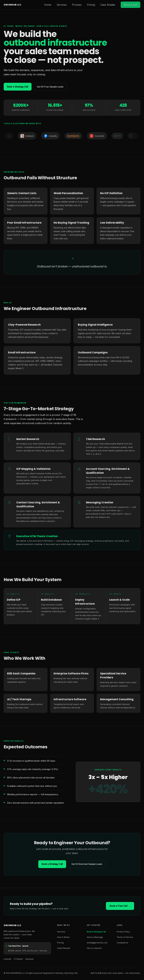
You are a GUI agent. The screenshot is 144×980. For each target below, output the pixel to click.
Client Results (64, 949)
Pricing (91, 5)
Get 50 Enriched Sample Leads (88, 864)
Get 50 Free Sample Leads (53, 87)
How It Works (63, 938)
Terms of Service (125, 938)
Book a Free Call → (120, 906)
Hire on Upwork (94, 949)
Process (77, 5)
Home (48, 5)
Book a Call (131, 5)
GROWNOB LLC (12, 5)
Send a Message (95, 938)
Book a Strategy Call (19, 87)
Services (62, 5)
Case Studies (108, 5)
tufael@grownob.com (97, 943)
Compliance (122, 943)
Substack (29, 959)
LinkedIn (7, 959)
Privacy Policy (123, 932)
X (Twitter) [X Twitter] (18, 959)
